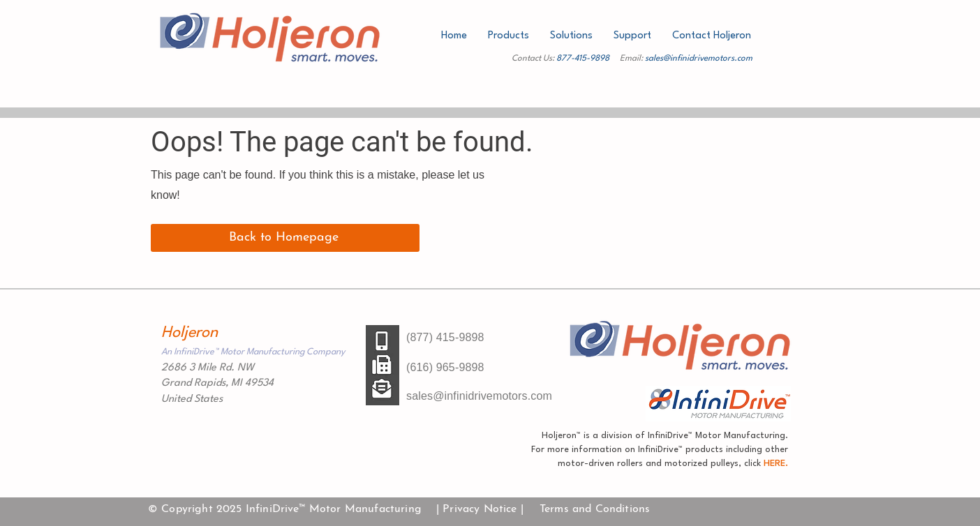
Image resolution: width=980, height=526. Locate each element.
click (752, 464)
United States (192, 399)
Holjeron (190, 333)
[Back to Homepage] (285, 238)
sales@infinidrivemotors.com (699, 59)
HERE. (774, 464)
